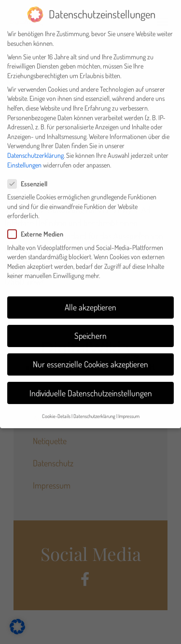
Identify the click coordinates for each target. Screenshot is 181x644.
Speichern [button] (90, 329)
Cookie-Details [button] (56, 410)
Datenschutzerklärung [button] (94, 410)
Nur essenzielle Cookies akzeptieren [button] (90, 358)
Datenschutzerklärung (35, 149)
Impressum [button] (129, 410)
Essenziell (30, 177)
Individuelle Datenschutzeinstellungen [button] (91, 387)
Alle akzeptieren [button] (90, 301)
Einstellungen (24, 158)
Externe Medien (38, 228)
